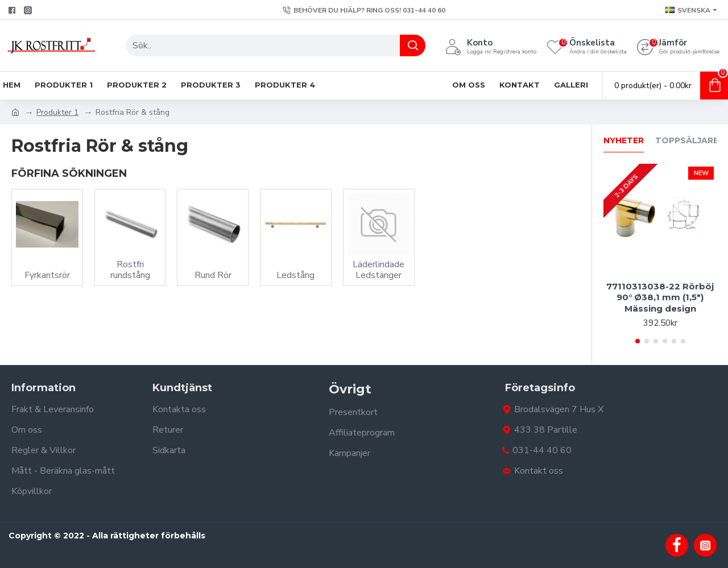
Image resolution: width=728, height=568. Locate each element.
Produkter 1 (57, 112)
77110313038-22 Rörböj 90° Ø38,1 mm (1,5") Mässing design (660, 297)
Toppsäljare (687, 141)
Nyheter (624, 141)
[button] (638, 341)
